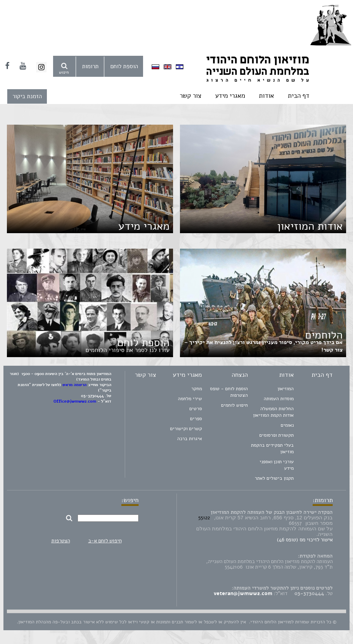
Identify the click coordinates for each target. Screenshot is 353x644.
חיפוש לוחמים (234, 405)
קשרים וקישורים (186, 429)
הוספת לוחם (124, 66)
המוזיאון (286, 389)
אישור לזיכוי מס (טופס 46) (305, 540)
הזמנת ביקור (27, 96)
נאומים (287, 425)
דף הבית (299, 96)
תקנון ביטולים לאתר (274, 478)
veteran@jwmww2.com (243, 593)
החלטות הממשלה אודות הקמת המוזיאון (273, 412)
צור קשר (190, 96)
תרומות (90, 66)
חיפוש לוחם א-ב (105, 541)
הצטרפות (61, 541)
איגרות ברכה (190, 439)
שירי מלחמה (190, 399)
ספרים (196, 419)
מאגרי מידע (230, 96)
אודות (266, 96)
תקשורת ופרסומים (276, 435)
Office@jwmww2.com (75, 401)
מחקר (197, 389)
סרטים (196, 409)
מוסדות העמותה (279, 399)
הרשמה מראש (74, 385)
